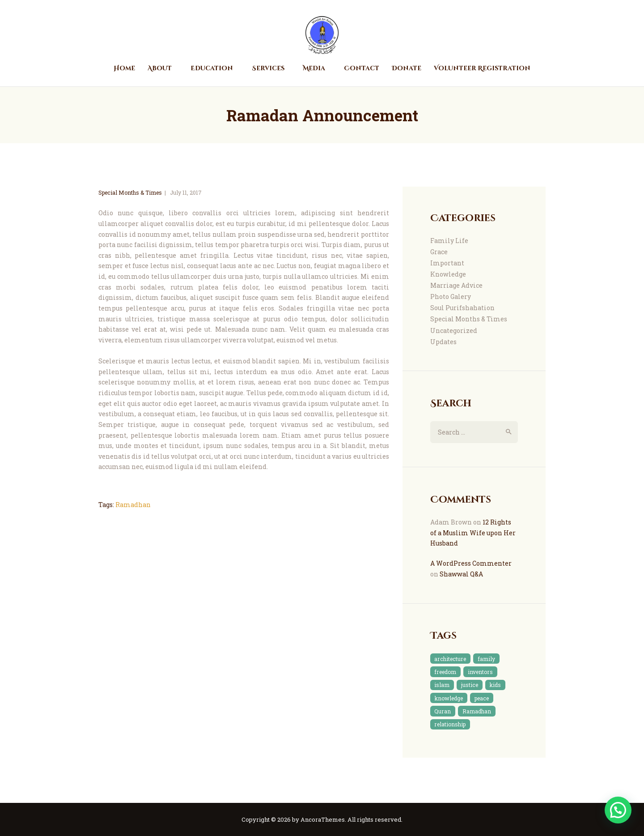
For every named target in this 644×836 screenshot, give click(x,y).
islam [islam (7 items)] (442, 685)
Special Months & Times (130, 192)
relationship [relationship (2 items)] (450, 724)
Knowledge (448, 274)
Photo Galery (451, 296)
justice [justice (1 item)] (470, 685)
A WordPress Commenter (471, 563)
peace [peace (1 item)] (482, 698)
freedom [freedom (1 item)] (445, 672)
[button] (618, 810)
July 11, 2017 (186, 192)
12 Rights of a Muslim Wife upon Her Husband (473, 533)
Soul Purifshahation (462, 308)
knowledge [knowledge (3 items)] (449, 698)
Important (447, 263)
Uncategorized (454, 331)
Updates (443, 342)
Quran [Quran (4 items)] (443, 711)
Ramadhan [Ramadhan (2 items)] (477, 711)
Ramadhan (133, 505)
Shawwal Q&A (461, 574)
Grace (439, 252)
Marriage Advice (456, 285)
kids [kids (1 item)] (495, 685)
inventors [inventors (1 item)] (480, 672)
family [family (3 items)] (486, 659)
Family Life (449, 241)
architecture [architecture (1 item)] (450, 659)
